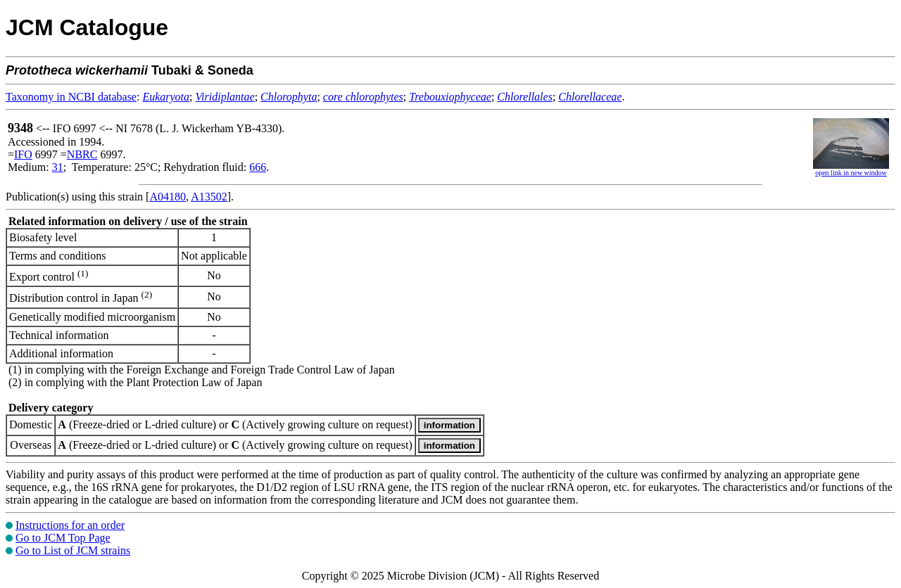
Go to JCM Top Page (63, 538)
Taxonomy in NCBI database (71, 97)
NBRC (82, 154)
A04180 (168, 197)
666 (258, 167)
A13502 (209, 197)
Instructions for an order (70, 525)
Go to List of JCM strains (73, 550)
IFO (23, 154)
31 (58, 167)
